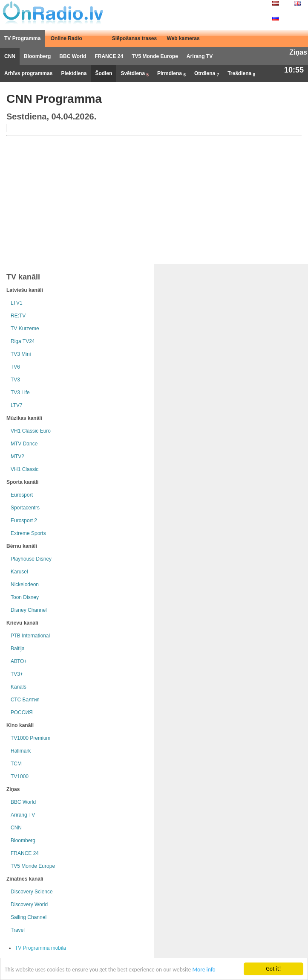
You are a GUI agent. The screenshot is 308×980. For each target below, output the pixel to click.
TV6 (15, 367)
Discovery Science (32, 892)
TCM (16, 764)
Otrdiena (207, 74)
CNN (10, 56)
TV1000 (20, 776)
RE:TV (18, 316)
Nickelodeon (25, 585)
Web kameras (183, 38)
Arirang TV (200, 56)
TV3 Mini (21, 354)
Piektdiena (74, 73)
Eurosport (22, 495)
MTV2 (17, 457)
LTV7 (17, 405)
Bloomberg (37, 56)
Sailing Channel (29, 917)
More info (204, 970)
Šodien (104, 73)
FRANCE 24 (109, 56)
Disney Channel (29, 610)
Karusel (19, 572)
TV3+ (17, 674)
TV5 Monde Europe (155, 56)
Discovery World (29, 904)
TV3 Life (20, 393)
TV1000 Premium (30, 738)
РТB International (30, 636)
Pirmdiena (171, 74)
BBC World (73, 56)
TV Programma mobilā (40, 948)
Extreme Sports (28, 533)
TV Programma (22, 38)
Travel (18, 930)
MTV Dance (24, 444)
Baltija (18, 648)
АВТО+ (19, 661)
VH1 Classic (24, 469)
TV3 (15, 380)
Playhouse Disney (31, 559)
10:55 (294, 70)
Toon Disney (25, 597)
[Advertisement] (154, 198)
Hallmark (21, 751)
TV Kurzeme (25, 329)
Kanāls (19, 687)
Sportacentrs (25, 508)
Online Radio (66, 38)
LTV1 (17, 303)
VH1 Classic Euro (31, 431)
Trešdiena (241, 74)
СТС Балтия (25, 700)
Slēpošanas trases (134, 38)
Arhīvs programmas (28, 73)
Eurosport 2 (24, 521)
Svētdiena (135, 74)
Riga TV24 (23, 341)
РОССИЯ (22, 712)
